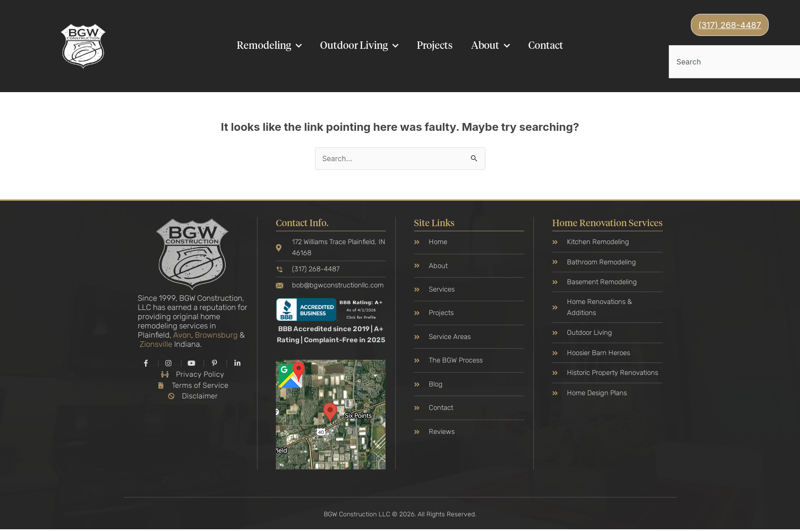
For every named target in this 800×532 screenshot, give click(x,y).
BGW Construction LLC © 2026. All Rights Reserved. (400, 517)
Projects (435, 47)
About (491, 46)
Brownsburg (216, 336)
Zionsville (156, 345)
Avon (182, 336)
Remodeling (269, 46)
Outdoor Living (359, 46)
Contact (546, 47)
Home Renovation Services (607, 225)
